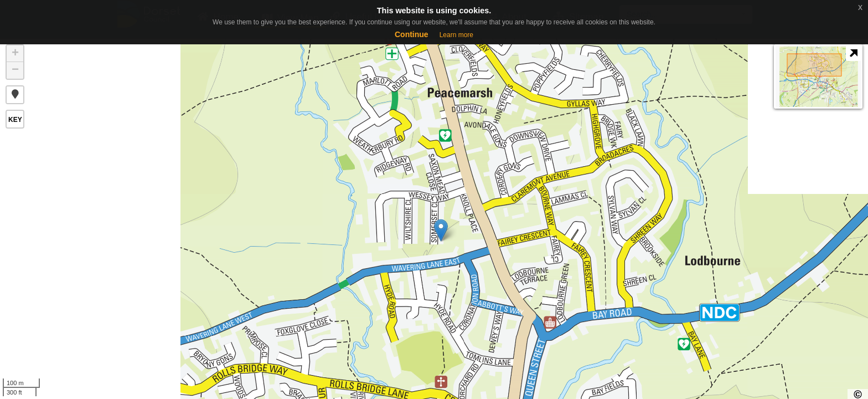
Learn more (456, 35)
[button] (15, 95)
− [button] (15, 70)
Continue (412, 34)
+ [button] (15, 54)
